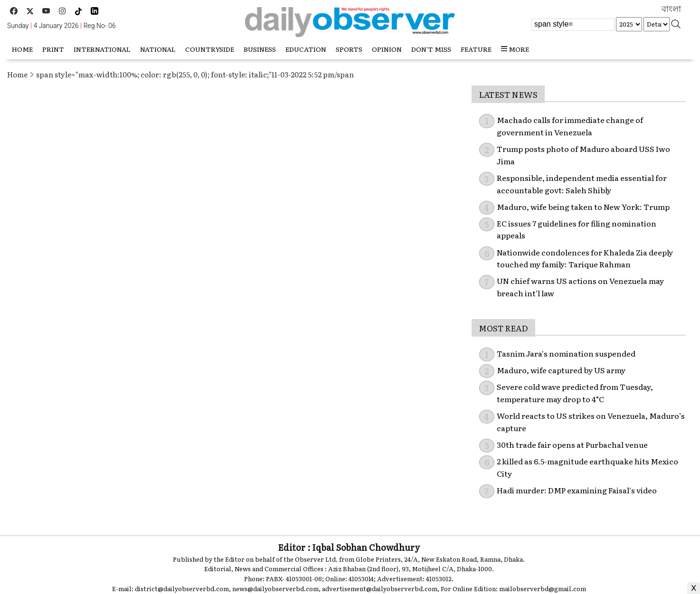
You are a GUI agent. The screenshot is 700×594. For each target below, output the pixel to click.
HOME (22, 49)
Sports (349, 49)
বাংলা (671, 9)
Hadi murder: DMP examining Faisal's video (577, 490)
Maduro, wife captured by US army (561, 370)
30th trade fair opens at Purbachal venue (572, 444)
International (102, 49)
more (515, 49)
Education (306, 49)
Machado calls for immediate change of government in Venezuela (570, 126)
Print (53, 49)
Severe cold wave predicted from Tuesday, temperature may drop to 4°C (575, 393)
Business (260, 49)
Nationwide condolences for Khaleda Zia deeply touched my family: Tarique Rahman (585, 258)
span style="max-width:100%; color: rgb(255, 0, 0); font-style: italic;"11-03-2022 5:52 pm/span (195, 74)
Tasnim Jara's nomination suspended (566, 353)
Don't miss (431, 49)
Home (17, 74)
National (158, 49)
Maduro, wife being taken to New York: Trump (583, 207)
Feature (476, 49)
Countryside (210, 49)
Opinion (387, 49)
